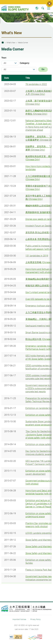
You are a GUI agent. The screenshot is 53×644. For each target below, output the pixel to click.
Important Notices (19, 619)
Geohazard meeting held (38, 326)
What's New (11, 43)
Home (3, 42)
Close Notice (49, 4)
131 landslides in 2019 (37, 256)
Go (43, 69)
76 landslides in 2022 (36, 84)
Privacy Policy (36, 619)
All (5, 63)
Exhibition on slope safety (38, 444)
